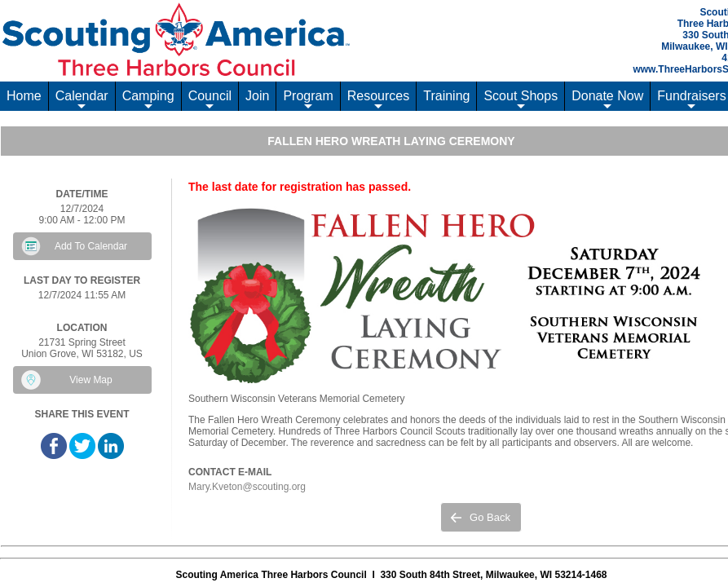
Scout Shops (521, 100)
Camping (148, 100)
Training (446, 96)
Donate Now (607, 100)
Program (308, 100)
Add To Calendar (91, 246)
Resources (378, 100)
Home (24, 96)
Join (257, 96)
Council (210, 100)
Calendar (82, 100)
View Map (90, 380)
